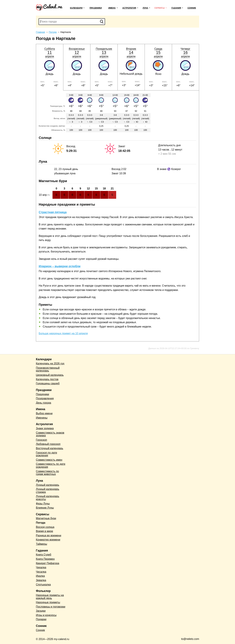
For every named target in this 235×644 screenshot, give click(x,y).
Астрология (129, 8)
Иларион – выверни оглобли (60, 266)
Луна (145, 8)
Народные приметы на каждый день (50, 597)
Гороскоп (41, 440)
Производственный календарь (48, 369)
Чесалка (41, 572)
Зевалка (41, 580)
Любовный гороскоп (48, 444)
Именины (42, 418)
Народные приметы (48, 602)
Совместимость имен (49, 460)
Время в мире (44, 531)
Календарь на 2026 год (50, 363)
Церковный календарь (50, 375)
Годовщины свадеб (48, 383)
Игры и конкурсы (46, 615)
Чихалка (41, 567)
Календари (76, 8)
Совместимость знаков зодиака (50, 434)
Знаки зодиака (45, 428)
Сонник (192, 8)
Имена (112, 8)
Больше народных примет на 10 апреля (63, 333)
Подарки (41, 619)
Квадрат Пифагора (48, 563)
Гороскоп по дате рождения (46, 454)
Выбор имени (44, 413)
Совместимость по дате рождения (51, 465)
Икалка (40, 576)
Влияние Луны (45, 508)
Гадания (176, 8)
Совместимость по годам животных (47, 473)
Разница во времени (49, 535)
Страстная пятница (53, 212)
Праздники (96, 8)
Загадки (41, 611)
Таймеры (41, 544)
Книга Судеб (44, 555)
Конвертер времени (48, 540)
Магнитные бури (46, 518)
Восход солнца (45, 527)
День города (43, 403)
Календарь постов (47, 379)
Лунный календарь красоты (48, 498)
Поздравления (45, 398)
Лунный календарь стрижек (48, 491)
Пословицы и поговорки (51, 607)
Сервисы (160, 8)
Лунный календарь (48, 485)
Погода (41, 523)
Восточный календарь (50, 448)
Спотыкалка (43, 585)
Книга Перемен (45, 559)
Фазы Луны (43, 504)
